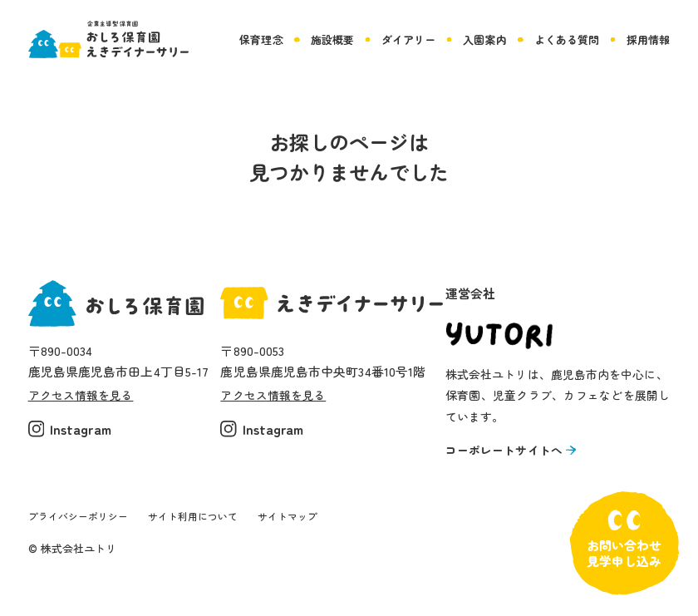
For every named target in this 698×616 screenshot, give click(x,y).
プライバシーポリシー (83, 524)
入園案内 (484, 39)
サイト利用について (205, 524)
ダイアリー (408, 39)
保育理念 (261, 39)
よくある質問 (567, 39)
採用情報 (648, 39)
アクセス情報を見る (85, 395)
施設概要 (332, 39)
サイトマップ (306, 524)
